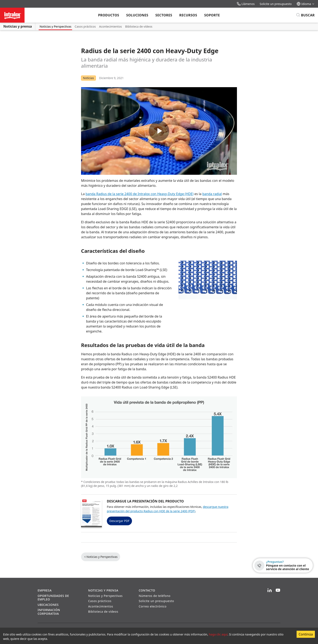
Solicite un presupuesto (276, 4)
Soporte (212, 15)
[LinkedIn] (270, 590)
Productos (109, 15)
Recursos (188, 15)
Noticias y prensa (18, 26)
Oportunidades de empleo (53, 598)
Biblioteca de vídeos (139, 26)
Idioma (306, 4)
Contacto (147, 590)
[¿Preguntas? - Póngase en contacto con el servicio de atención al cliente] (283, 565)
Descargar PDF (119, 521)
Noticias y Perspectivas (55, 26)
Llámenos (246, 4)
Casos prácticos (85, 26)
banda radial (212, 194)
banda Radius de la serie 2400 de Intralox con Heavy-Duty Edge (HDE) (140, 194)
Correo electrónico (153, 606)
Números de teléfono (155, 596)
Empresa (45, 590)
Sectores (164, 15)
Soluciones (137, 15)
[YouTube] (278, 590)
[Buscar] (305, 15)
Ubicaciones (48, 605)
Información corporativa (49, 612)
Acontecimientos (111, 26)
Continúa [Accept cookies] (306, 634)
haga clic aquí (218, 634)
